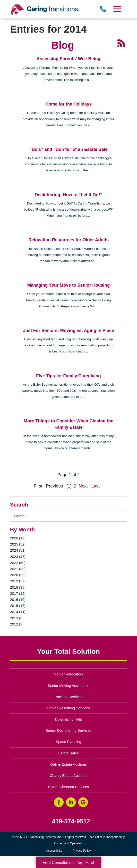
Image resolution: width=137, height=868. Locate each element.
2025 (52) (18, 544)
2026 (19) (18, 538)
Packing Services (69, 697)
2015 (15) (18, 606)
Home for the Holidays (68, 104)
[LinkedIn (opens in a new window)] (71, 802)
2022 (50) (18, 563)
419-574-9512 (71, 821)
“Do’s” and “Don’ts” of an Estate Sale (68, 149)
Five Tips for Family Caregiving (69, 376)
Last (95, 486)
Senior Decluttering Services (68, 730)
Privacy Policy (82, 851)
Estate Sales (68, 753)
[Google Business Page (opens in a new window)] (83, 802)
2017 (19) (18, 593)
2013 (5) (17, 618)
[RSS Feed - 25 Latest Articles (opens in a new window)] (121, 43)
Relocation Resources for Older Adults (68, 240)
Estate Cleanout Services (68, 787)
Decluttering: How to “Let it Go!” (68, 195)
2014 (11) (18, 612)
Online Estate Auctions (69, 764)
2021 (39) (18, 569)
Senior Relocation (68, 674)
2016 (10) (18, 600)
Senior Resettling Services (68, 708)
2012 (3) (17, 624)
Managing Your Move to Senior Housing (68, 285)
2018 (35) (18, 587)
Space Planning (69, 742)
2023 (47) (18, 557)
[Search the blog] (68, 516)
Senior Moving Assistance (68, 686)
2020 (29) (18, 575)
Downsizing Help (68, 719)
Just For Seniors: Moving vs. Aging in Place (68, 331)
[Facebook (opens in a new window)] (59, 802)
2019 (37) (18, 581)
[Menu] (117, 9)
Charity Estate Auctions (69, 775)
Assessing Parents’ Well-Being (69, 59)
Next (83, 486)
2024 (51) (18, 550)
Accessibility (54, 851)
